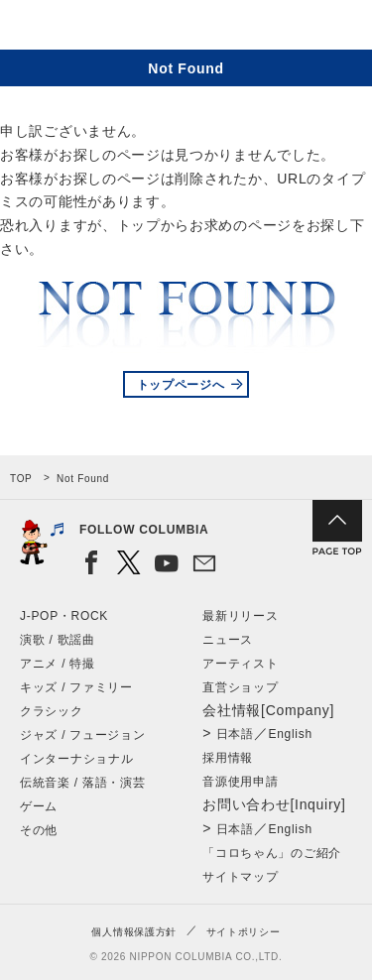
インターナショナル (76, 759)
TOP (21, 479)
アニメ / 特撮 (58, 664)
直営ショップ (240, 687)
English (291, 734)
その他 (39, 830)
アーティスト (240, 664)
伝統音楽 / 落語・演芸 (82, 783)
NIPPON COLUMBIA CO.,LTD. (109, 26)
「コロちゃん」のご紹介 (272, 853)
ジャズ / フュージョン (82, 735)
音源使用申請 (240, 782)
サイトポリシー (244, 932)
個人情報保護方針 (134, 932)
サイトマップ (240, 877)
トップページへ (181, 385)
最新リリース (240, 616)
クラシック (52, 711)
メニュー (340, 28)
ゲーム (39, 806)
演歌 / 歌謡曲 (58, 640)
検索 (288, 28)
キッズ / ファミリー (76, 687)
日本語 (235, 734)
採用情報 (228, 758)
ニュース (228, 640)
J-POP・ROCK (64, 616)
